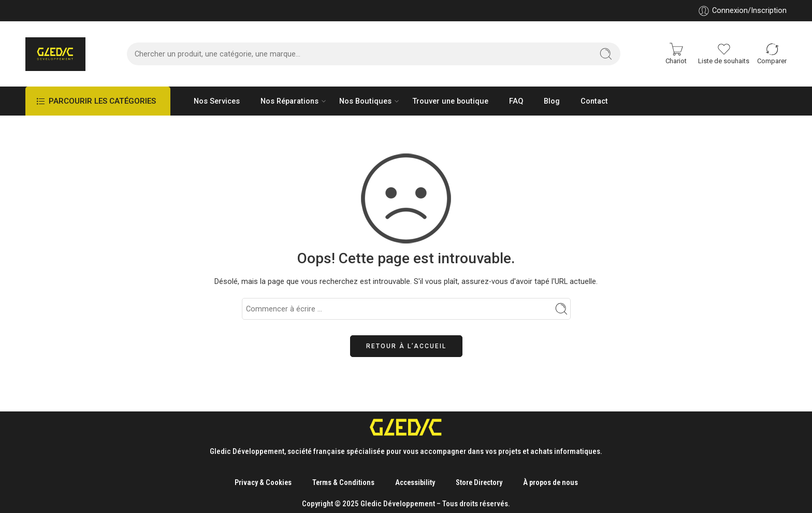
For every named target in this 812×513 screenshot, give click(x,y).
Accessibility (415, 483)
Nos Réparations (289, 101)
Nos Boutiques (365, 101)
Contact (594, 101)
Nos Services (217, 101)
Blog (552, 101)
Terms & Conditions (343, 483)
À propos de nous (550, 483)
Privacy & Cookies (263, 483)
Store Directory (479, 483)
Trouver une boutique (450, 101)
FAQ (516, 101)
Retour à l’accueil (406, 346)
